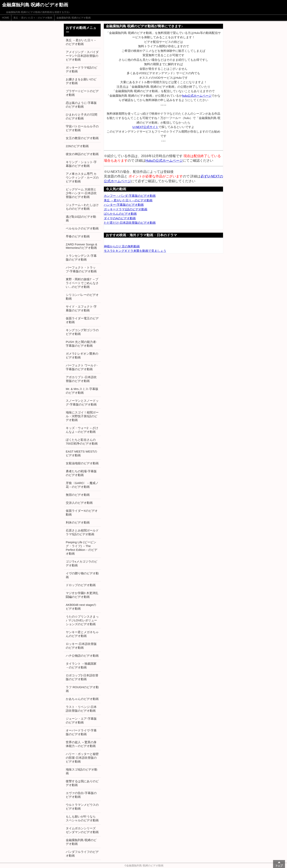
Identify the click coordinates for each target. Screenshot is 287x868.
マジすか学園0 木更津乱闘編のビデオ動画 (82, 595)
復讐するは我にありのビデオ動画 (82, 783)
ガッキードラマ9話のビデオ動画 (82, 69)
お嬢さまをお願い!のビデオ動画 (81, 81)
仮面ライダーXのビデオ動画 (82, 513)
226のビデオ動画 (77, 146)
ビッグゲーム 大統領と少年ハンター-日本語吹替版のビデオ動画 (81, 193)
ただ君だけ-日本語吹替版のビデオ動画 (130, 223)
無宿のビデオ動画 (78, 495)
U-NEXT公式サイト (146, 127)
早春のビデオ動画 (78, 236)
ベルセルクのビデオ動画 (82, 228)
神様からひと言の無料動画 (122, 246)
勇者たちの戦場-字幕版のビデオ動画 (81, 473)
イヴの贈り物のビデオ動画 (82, 575)
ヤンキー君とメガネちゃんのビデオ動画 (82, 634)
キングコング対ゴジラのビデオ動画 (82, 332)
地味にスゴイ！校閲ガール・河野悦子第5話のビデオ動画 (82, 416)
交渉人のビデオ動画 (79, 503)
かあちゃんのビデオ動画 (82, 699)
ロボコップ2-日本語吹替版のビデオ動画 (82, 677)
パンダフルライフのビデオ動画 (82, 854)
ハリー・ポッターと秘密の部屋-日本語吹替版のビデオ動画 (82, 758)
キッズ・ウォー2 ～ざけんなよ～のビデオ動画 (82, 430)
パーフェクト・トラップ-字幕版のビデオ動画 (81, 269)
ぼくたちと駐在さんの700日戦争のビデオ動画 (82, 442)
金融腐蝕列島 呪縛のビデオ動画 (73, 18)
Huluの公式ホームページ (164, 160)
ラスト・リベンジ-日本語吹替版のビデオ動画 (81, 709)
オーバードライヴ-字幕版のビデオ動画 (81, 732)
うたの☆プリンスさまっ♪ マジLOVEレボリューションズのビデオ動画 (82, 620)
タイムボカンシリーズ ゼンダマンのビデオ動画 (82, 830)
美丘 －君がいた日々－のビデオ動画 (33, 18)
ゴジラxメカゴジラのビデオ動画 (82, 563)
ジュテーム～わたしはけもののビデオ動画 (82, 207)
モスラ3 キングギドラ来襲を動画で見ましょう (135, 251)
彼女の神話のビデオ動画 (82, 154)
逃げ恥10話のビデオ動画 (81, 218)
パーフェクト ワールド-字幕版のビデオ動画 (82, 367)
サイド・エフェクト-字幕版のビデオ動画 (81, 308)
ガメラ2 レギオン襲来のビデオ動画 (82, 355)
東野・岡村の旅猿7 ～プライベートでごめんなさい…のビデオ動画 (82, 283)
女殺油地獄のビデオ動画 (82, 463)
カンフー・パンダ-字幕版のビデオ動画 (130, 196)
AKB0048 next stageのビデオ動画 (81, 607)
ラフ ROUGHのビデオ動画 (82, 689)
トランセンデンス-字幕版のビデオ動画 (81, 258)
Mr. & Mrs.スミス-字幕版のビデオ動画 (82, 391)
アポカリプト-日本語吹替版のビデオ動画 (81, 379)
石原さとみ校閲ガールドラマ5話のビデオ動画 (82, 532)
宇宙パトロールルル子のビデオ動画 (82, 128)
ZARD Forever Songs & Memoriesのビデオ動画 (82, 246)
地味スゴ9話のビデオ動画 (82, 771)
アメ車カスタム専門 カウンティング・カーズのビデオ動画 (82, 178)
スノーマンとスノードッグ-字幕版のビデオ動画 (82, 403)
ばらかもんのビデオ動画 (120, 214)
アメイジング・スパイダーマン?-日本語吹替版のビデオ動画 (82, 56)
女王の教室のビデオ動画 (82, 138)
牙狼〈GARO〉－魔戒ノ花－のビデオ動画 (82, 485)
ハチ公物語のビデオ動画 (82, 656)
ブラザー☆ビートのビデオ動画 (82, 93)
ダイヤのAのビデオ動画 (120, 218)
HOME (6, 18)
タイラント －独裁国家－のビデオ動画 (81, 665)
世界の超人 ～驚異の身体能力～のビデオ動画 (81, 744)
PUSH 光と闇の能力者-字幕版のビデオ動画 (81, 344)
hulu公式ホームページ (197, 96)
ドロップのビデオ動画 (81, 585)
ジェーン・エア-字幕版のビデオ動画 (81, 720)
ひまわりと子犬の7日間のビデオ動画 (82, 116)
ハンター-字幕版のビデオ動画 (124, 205)
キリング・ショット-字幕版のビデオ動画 (81, 164)
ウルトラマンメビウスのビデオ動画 (82, 807)
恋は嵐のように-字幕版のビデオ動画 (81, 105)
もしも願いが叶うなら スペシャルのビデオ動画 (82, 818)
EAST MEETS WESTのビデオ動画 (81, 453)
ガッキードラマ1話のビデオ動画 (126, 209)
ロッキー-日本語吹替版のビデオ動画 (81, 646)
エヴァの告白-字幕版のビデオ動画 (81, 795)
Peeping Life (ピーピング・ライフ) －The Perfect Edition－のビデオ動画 (82, 548)
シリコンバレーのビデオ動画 (82, 297)
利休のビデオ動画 (78, 522)
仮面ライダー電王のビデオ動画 (82, 320)
